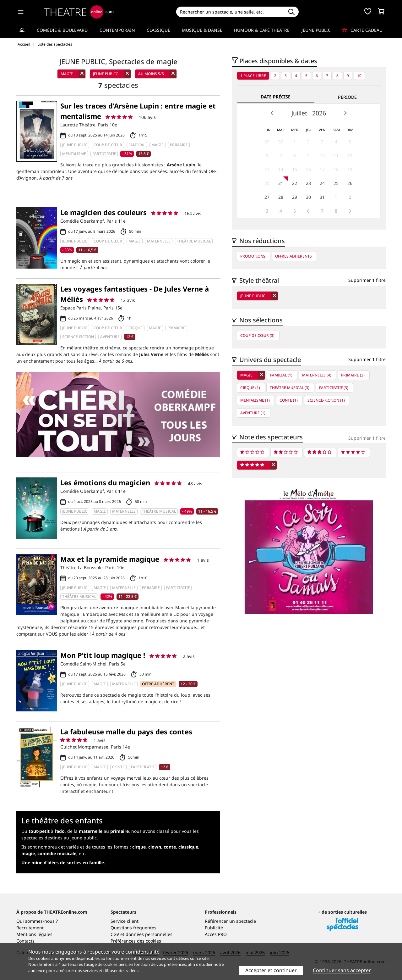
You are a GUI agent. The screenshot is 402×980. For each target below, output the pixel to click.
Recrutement (30, 928)
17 (322, 169)
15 (295, 169)
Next (345, 113)
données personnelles (149, 934)
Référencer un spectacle (230, 921)
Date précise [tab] (276, 97)
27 (267, 197)
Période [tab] (347, 97)
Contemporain (117, 30)
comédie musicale (57, 853)
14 (281, 169)
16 (308, 169)
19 (350, 169)
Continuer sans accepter (342, 970)
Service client (125, 921)
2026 (319, 113)
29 (267, 142)
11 (336, 156)
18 (336, 169)
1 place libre (253, 76)
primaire (120, 831)
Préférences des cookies (136, 941)
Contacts (25, 941)
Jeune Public (316, 30)
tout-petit (39, 831)
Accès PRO (216, 934)
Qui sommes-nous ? (37, 921)
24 (322, 183)
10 (359, 76)
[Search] (230, 12)
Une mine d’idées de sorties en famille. (63, 863)
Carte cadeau (362, 30)
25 (336, 183)
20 (267, 183)
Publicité (214, 928)
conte (170, 847)
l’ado (60, 831)
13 (267, 169)
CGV (115, 934)
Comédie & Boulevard (62, 30)
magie (28, 853)
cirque (139, 847)
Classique (158, 30)
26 (350, 183)
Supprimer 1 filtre (367, 280)
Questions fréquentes (133, 928)
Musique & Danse (202, 30)
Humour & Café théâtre (262, 30)
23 (308, 183)
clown (155, 847)
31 (322, 197)
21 (281, 183)
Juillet (299, 113)
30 (281, 142)
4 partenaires (71, 964)
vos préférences (171, 964)
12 (350, 156)
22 (295, 183)
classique (188, 847)
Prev (272, 113)
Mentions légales (34, 934)
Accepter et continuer (271, 970)
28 (281, 197)
